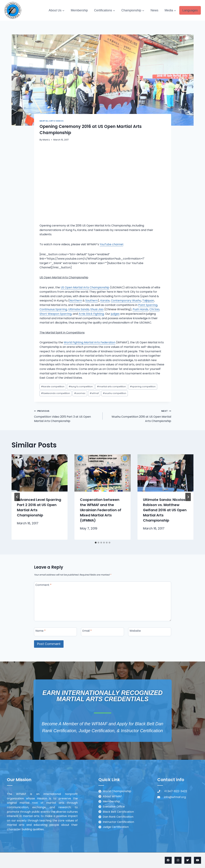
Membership (79, 10)
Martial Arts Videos (52, 121)
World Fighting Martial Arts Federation (90, 342)
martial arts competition (111, 387)
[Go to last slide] (17, 497)
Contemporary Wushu (126, 301)
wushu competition (115, 393)
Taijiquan (148, 301)
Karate (105, 301)
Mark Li (46, 140)
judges (115, 314)
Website (135, 631)
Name (40, 631)
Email (87, 631)
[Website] (150, 632)
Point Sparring (148, 305)
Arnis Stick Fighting (91, 314)
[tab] (96, 543)
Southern (92, 301)
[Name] (56, 632)
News (154, 10)
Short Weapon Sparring (56, 314)
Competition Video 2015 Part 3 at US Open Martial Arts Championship (67, 416)
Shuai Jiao (97, 309)
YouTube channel (111, 244)
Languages (190, 10)
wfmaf (94, 393)
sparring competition (143, 387)
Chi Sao (154, 309)
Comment (43, 585)
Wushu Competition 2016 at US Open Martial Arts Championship (138, 416)
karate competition (53, 387)
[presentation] (40, 473)
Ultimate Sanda (79, 309)
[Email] (102, 632)
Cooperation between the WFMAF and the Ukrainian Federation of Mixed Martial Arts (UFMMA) (101, 510)
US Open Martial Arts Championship (85, 287)
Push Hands (140, 309)
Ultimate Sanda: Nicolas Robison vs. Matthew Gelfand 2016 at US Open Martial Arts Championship (165, 510)
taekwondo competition (55, 393)
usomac (80, 393)
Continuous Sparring (53, 309)
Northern (76, 301)
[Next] (188, 497)
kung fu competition (81, 387)
